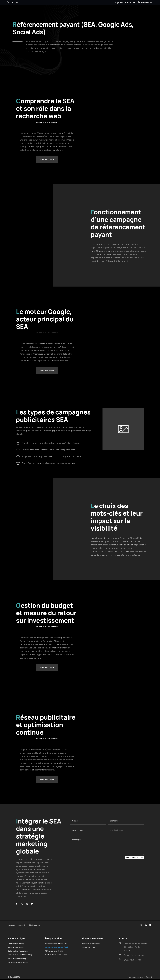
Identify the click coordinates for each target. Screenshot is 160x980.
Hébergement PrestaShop (18, 962)
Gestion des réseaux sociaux (56, 955)
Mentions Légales (136, 977)
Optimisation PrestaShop (18, 951)
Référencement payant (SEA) (56, 947)
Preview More (47, 160)
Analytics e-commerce (91, 944)
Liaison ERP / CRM (89, 947)
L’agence (118, 3)
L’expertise (130, 3)
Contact (149, 977)
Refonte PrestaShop (16, 947)
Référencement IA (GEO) (55, 951)
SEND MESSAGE (133, 857)
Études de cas (145, 3)
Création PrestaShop (16, 944)
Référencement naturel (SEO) (57, 944)
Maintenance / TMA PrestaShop (20, 955)
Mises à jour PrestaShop (17, 959)
